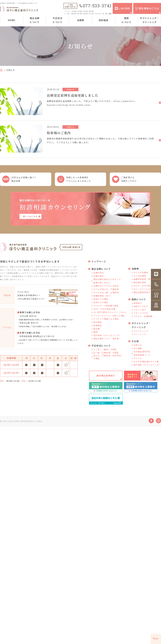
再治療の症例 (140, 285)
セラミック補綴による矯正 (106, 321)
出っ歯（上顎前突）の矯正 (106, 355)
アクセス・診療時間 (143, 318)
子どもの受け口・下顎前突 (106, 291)
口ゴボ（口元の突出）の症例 (147, 288)
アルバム (138, 360)
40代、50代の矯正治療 (104, 311)
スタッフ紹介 (140, 312)
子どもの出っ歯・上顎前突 (106, 295)
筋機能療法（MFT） (103, 298)
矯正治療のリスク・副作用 (106, 341)
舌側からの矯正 (101, 305)
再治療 (97, 331)
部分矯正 (98, 324)
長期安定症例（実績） (144, 281)
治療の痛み (99, 278)
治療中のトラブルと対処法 (106, 288)
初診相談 (103, 20)
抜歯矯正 (98, 328)
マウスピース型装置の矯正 (106, 308)
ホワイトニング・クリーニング (149, 20)
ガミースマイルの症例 (144, 291)
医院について (126, 20)
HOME (12, 20)
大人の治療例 (140, 278)
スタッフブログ (141, 315)
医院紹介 (138, 305)
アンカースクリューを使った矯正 (109, 318)
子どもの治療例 (141, 275)
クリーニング (140, 336)
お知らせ (138, 347)
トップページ (99, 264)
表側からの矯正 (101, 301)
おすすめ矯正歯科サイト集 (146, 364)
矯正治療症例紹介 (142, 294)
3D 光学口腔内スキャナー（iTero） (111, 314)
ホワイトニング (141, 333)
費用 (96, 334)
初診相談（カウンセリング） (107, 338)
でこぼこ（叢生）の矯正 (105, 352)
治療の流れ (99, 275)
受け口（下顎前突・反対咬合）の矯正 (108, 359)
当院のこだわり (141, 309)
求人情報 (138, 351)
